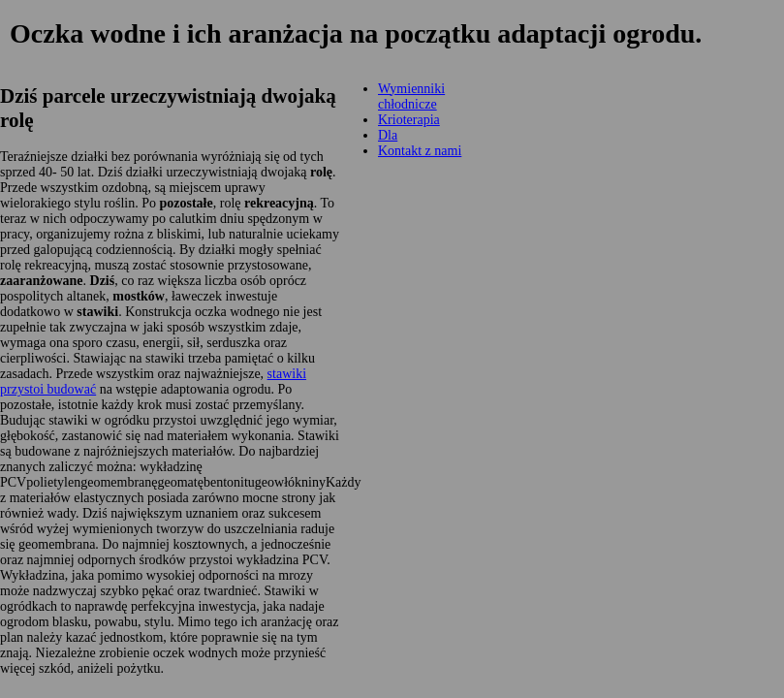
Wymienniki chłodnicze (411, 96)
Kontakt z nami (420, 151)
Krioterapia (409, 120)
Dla (388, 135)
